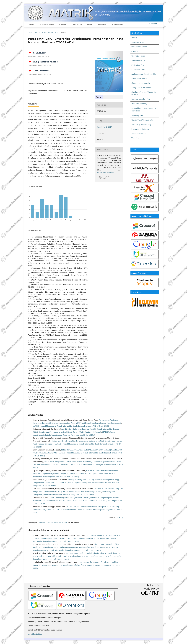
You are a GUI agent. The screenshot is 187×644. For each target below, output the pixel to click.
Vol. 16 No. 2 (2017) (52, 32)
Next (119, 518)
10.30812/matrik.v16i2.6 (106, 172)
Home (32, 24)
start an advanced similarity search (53, 523)
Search (153, 24)
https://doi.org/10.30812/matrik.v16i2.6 (48, 84)
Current (63, 24)
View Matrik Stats (35, 634)
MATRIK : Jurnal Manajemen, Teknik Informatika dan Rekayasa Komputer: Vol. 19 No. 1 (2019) (71, 426)
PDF (100, 97)
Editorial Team (47, 24)
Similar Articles (36, 415)
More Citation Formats (105, 177)
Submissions (117, 24)
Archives (77, 24)
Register (102, 24)
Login (90, 24)
